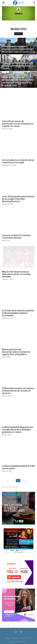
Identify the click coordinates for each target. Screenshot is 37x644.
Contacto (8, 638)
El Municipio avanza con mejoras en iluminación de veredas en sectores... (18, 391)
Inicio (2, 24)
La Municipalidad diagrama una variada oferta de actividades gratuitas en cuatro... (18, 430)
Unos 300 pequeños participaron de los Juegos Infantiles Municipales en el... (18, 199)
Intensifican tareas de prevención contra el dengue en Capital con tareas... (18, 124)
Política (7, 24)
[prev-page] (8, 481)
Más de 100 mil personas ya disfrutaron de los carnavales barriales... (16, 274)
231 (13, 481)
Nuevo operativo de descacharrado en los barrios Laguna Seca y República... (16, 352)
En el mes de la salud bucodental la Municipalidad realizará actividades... (18, 313)
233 (23, 481)
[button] (3, 3)
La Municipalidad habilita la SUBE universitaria (18, 467)
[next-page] (28, 481)
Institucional (15, 638)
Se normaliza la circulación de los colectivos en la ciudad (18, 161)
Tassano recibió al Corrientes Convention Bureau (16, 237)
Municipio (14, 24)
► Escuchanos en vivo (26, 638)
